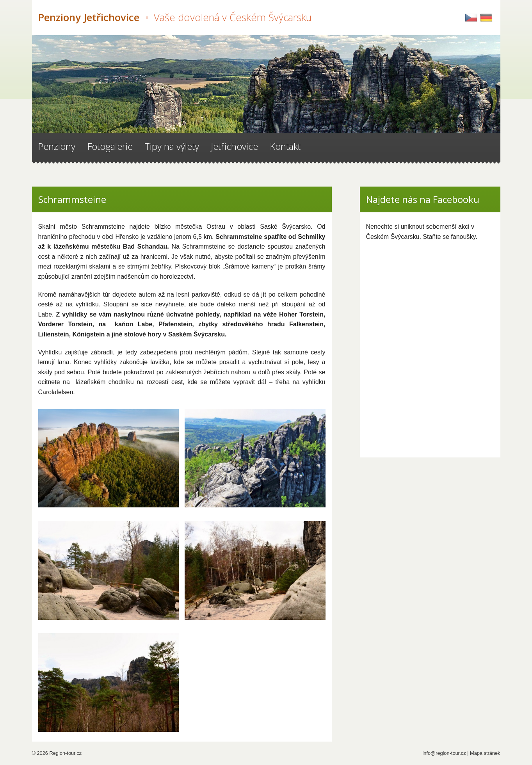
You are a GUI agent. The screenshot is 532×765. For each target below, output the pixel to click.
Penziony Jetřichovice (175, 17)
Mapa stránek (485, 753)
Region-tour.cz (66, 753)
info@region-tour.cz (444, 753)
